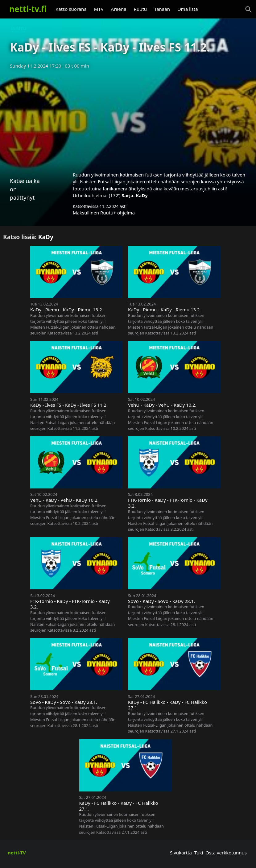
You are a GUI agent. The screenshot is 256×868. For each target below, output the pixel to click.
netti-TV (17, 853)
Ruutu (140, 9)
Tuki (199, 853)
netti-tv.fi (28, 9)
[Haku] (249, 10)
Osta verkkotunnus (226, 853)
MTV (99, 9)
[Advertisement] (128, 118)
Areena (119, 9)
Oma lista (188, 9)
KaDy (142, 195)
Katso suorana (71, 9)
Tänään (162, 9)
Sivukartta (181, 853)
